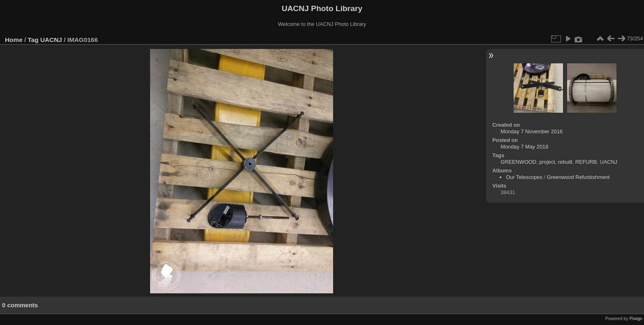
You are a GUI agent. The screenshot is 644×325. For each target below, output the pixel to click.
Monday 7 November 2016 (532, 131)
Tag (33, 40)
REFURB (586, 162)
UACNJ (51, 40)
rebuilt (565, 162)
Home (14, 40)
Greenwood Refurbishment (578, 177)
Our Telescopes (524, 177)
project (547, 162)
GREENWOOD (518, 162)
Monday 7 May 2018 (524, 147)
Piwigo (636, 318)
